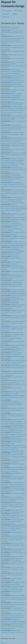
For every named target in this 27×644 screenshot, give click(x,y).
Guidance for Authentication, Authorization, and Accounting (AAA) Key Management (12, 223)
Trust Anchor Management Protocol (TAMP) (10, 302)
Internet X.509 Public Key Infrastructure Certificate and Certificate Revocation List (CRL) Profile (12, 79)
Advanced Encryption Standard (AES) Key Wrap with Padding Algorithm (13, 268)
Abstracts (6, 17)
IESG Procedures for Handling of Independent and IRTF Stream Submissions (12, 277)
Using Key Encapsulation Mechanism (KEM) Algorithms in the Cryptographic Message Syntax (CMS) (13, 588)
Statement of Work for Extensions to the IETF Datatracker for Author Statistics (13, 410)
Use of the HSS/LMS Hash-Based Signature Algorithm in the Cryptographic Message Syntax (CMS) (13, 484)
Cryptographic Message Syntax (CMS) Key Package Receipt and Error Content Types (13, 373)
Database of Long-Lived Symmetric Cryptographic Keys (13, 382)
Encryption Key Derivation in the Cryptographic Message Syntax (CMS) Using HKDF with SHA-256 (13, 621)
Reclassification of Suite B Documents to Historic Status (13, 461)
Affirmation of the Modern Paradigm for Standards (11, 354)
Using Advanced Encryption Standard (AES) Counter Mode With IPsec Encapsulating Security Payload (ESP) (13, 128)
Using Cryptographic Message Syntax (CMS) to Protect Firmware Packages (12, 179)
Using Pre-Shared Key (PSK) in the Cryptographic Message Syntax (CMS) (13, 479)
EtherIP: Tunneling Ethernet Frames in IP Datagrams (11, 95)
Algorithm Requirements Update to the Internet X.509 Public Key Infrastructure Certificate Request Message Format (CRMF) (13, 528)
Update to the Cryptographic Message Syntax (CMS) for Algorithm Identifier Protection (13, 516)
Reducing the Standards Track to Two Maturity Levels (13, 346)
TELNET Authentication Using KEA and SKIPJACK (13, 63)
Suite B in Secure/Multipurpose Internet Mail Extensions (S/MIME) (11, 229)
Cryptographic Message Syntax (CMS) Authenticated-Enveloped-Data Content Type (13, 238)
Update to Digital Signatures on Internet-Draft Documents (13, 439)
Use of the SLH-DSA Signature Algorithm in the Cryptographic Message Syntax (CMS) (13, 627)
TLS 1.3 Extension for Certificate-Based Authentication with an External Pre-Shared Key (13, 499)
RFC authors (19, 11)
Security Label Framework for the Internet (10, 28)
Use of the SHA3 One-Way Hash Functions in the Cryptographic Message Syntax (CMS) (13, 605)
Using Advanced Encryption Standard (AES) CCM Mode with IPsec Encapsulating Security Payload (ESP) (13, 185)
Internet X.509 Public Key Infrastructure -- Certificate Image (12, 333)
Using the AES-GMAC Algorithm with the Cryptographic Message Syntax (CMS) (13, 521)
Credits (15, 14)
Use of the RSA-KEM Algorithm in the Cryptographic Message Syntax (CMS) (13, 610)
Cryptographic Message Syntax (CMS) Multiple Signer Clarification (13, 219)
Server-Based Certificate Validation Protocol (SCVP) (13, 233)
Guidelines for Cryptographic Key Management (11, 174)
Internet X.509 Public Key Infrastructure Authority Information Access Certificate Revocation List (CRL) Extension (13, 193)
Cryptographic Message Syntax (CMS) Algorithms (13, 91)
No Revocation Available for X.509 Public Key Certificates (13, 583)
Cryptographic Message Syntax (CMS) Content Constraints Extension (13, 312)
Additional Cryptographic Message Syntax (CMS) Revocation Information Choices (13, 307)
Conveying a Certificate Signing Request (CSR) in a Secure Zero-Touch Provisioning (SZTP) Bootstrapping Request (13, 598)
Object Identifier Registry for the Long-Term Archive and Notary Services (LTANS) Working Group (13, 362)
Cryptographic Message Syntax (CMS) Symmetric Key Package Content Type (13, 323)
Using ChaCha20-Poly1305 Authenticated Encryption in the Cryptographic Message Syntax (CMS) (13, 434)
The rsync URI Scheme (18, 290)
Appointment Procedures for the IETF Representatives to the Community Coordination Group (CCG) (13, 429)
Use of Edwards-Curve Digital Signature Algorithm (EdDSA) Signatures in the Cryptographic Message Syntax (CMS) (13, 456)
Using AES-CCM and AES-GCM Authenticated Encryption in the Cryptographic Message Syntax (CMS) (13, 244)
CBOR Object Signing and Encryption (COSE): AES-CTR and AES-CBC (12, 575)
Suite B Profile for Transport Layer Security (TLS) (11, 254)
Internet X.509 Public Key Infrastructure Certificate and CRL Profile (12, 33)
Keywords (6, 14)
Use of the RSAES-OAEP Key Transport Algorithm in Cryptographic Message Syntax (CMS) (13, 118)
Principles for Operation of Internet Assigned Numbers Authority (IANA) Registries (13, 397)
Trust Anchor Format (17, 299)
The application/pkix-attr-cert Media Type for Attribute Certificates (13, 293)
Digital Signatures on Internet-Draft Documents (12, 263)
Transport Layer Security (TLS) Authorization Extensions (13, 296)
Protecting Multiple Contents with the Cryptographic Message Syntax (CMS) (13, 170)
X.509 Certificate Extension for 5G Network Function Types (13, 561)
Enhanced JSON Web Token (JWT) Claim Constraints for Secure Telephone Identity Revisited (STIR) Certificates (13, 539)
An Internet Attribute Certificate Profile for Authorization (12, 84)
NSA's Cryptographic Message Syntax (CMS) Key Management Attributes (13, 416)
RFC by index (7, 11)
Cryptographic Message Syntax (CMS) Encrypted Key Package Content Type (13, 329)
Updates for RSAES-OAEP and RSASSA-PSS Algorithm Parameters (12, 286)
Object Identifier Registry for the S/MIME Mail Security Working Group (13, 368)
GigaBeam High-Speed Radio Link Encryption (13, 215)
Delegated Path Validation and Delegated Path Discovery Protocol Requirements (13, 99)
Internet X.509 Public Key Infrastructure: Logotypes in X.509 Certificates (12, 134)
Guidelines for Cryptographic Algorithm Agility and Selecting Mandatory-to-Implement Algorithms (12, 404)
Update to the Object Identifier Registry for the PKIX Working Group (13, 545)
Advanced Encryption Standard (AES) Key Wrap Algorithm (12, 104)
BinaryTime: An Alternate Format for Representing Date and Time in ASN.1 (13, 155)
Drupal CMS (4, 643)
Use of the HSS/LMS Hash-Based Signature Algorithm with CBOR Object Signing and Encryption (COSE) (12, 506)
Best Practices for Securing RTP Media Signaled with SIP (12, 511)
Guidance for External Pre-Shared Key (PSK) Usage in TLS (12, 557)
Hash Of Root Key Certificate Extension (11, 474)
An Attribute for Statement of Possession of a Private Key (13, 631)
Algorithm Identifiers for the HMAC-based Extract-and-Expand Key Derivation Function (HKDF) (13, 469)
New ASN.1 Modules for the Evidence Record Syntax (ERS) (13, 550)
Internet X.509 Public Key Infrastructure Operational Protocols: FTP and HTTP (13, 47)
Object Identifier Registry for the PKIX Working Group (13, 393)
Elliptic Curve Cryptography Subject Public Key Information (11, 258)
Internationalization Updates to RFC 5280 (12, 443)
